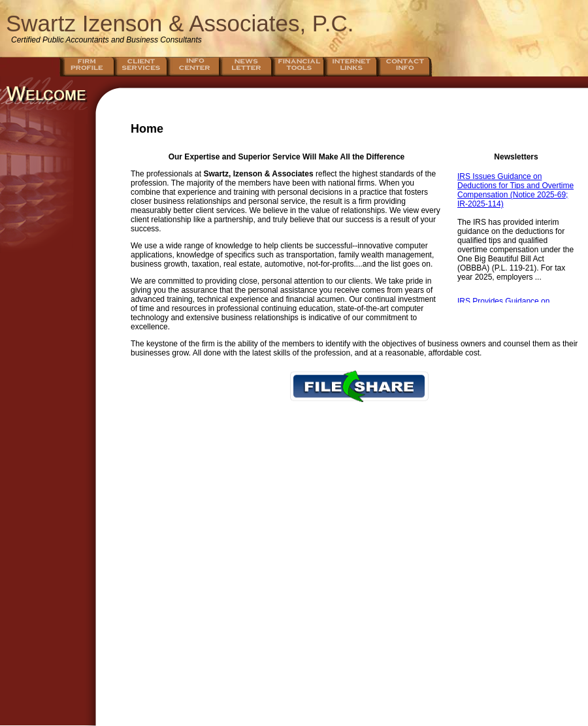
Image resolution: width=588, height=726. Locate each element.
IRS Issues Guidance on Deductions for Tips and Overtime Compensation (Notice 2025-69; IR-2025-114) (515, 190)
